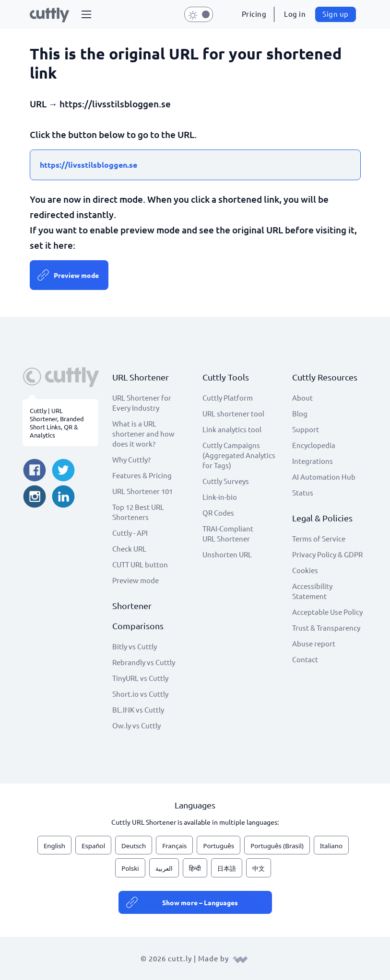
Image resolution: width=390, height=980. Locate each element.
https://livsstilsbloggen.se (89, 165)
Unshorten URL (227, 554)
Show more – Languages (200, 902)
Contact (305, 659)
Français (174, 846)
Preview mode (76, 275)
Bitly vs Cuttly (135, 646)
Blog (300, 413)
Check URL (129, 548)
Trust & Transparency (326, 628)
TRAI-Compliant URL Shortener (228, 533)
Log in (295, 14)
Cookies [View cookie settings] (305, 570)
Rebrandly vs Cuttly (144, 662)
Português (219, 846)
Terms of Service (319, 538)
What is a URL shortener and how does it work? (143, 433)
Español (93, 846)
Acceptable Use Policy (327, 612)
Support (306, 429)
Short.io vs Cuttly (140, 694)
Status (303, 492)
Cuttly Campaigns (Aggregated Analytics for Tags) (239, 455)
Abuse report (314, 643)
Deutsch (134, 846)
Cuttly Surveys (226, 481)
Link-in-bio (220, 497)
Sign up (336, 14)
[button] (86, 14)
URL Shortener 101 (142, 491)
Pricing (254, 14)
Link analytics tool (232, 429)
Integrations (313, 461)
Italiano (331, 846)
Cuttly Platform (228, 398)
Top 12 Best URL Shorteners (138, 512)
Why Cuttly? (131, 459)
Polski (130, 868)
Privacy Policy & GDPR (327, 554)
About (302, 398)
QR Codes (218, 513)
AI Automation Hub (324, 477)
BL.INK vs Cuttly (138, 709)
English (54, 846)
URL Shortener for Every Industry (142, 403)
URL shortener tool (233, 413)
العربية (164, 868)
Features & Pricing (142, 475)
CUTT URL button (140, 564)
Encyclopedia (314, 445)
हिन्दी (195, 868)
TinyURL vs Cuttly (140, 678)
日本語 (227, 868)
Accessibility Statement (312, 591)
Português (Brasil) (277, 846)
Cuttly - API (130, 533)
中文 (259, 868)
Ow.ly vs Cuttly (136, 725)
